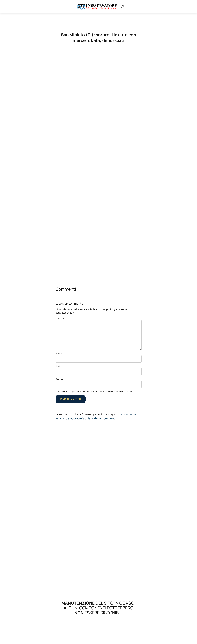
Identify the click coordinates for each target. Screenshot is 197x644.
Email (58, 366)
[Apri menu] (73, 7)
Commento (61, 319)
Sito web (59, 379)
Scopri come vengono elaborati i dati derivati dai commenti (96, 416)
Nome (59, 353)
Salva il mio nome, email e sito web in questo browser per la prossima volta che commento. (96, 392)
